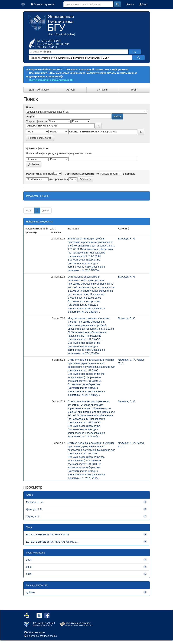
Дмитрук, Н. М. (127, 239)
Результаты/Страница (40, 174)
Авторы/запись (58, 179)
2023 (29, 567)
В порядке (129, 174)
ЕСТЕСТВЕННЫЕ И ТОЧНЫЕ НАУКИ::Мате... (52, 542)
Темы (134, 90)
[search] (78, 52)
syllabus (31, 592)
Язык (130, 4)
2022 (29, 574)
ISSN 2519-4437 (57, 34)
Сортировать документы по (82, 174)
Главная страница (42, 4)
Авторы (71, 90)
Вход (143, 4)
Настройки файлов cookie (42, 636)
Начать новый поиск (40, 138)
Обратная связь (36, 632)
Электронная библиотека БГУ (44, 69)
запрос (30, 116)
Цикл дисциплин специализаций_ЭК (51, 80)
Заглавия (102, 90)
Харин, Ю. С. (34, 516)
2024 (29, 560)
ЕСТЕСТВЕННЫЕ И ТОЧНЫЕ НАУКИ (48, 535)
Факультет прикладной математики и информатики (97, 69)
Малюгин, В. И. (127, 318)
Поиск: (30, 107)
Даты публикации (39, 90)
